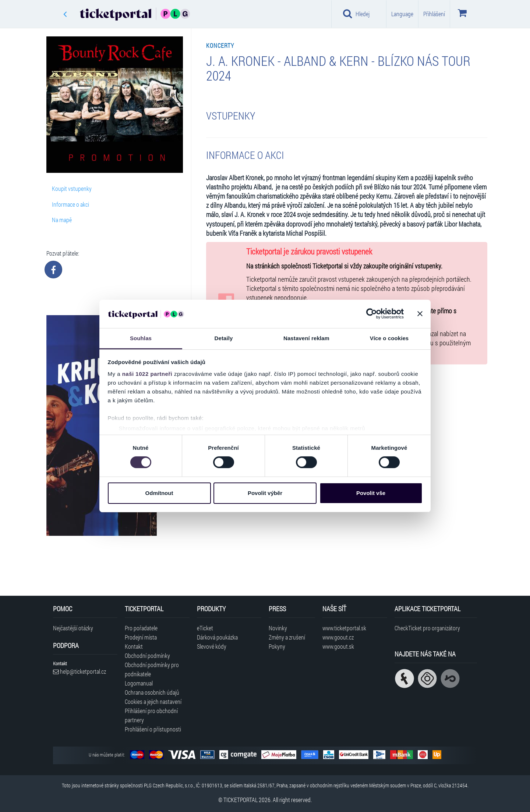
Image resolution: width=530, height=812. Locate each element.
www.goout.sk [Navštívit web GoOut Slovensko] (338, 646)
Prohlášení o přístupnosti (153, 729)
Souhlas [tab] (141, 338)
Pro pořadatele (141, 628)
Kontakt (134, 646)
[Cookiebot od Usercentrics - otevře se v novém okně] (372, 314)
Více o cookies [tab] (389, 338)
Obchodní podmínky (147, 656)
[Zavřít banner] (420, 314)
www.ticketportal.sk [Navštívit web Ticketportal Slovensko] (344, 628)
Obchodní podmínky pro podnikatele (152, 669)
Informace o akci (70, 204)
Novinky (278, 628)
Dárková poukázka (217, 637)
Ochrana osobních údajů (152, 692)
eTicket (205, 628)
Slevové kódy (212, 646)
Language (402, 14)
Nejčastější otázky (73, 628)
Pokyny (277, 646)
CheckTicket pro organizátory (427, 628)
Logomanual (139, 683)
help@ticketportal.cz (79, 671)
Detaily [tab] (224, 338)
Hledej (356, 14)
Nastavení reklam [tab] (306, 338)
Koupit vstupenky (72, 188)
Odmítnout (159, 493)
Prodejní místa (141, 637)
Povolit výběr (265, 493)
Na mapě (62, 220)
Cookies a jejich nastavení (153, 701)
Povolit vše (371, 493)
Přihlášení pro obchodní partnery (151, 715)
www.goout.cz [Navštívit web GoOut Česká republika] (338, 637)
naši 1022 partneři (147, 374)
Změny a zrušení (287, 637)
